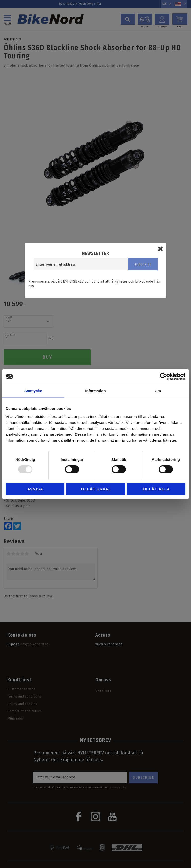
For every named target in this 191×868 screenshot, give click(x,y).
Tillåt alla (156, 489)
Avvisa (35, 489)
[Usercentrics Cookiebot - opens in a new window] (164, 377)
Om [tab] (158, 391)
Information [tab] (95, 391)
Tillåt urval (96, 489)
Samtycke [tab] (33, 391)
